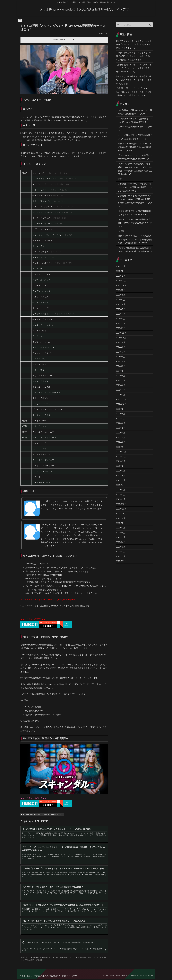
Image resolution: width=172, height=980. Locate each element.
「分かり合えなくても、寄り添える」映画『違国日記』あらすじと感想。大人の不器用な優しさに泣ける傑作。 (134, 56)
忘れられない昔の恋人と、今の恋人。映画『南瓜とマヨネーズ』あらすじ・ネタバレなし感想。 (134, 80)
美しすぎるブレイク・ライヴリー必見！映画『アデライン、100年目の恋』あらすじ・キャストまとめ (134, 44)
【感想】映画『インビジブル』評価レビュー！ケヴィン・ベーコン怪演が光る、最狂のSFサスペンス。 (134, 68)
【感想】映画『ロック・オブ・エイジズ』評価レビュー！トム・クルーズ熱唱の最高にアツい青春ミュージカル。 (134, 92)
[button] (150, 25)
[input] (134, 25)
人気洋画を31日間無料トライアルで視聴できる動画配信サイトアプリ (42, 815)
